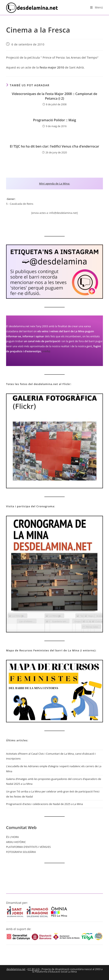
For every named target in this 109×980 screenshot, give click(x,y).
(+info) (46, 351)
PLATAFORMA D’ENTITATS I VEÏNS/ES (28, 847)
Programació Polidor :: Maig (54, 120)
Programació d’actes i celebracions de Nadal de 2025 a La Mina (44, 804)
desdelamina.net (16, 969)
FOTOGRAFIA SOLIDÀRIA (21, 852)
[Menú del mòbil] (97, 7)
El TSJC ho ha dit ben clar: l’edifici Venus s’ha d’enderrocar (55, 146)
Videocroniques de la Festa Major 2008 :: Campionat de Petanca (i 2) (54, 96)
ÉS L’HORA (12, 837)
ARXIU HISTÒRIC (16, 842)
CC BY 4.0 (34, 969)
